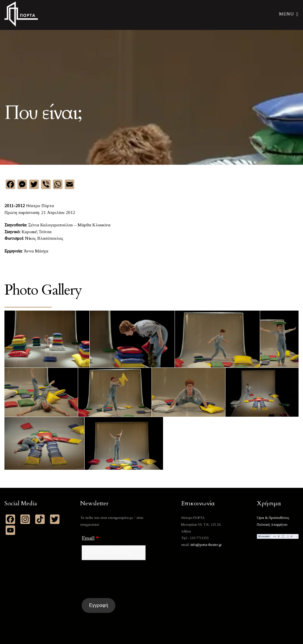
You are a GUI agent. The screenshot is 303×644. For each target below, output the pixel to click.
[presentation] (127, 579)
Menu (289, 14)
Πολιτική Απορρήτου (272, 525)
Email (90, 538)
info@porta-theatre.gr (206, 545)
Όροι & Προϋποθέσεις (273, 518)
